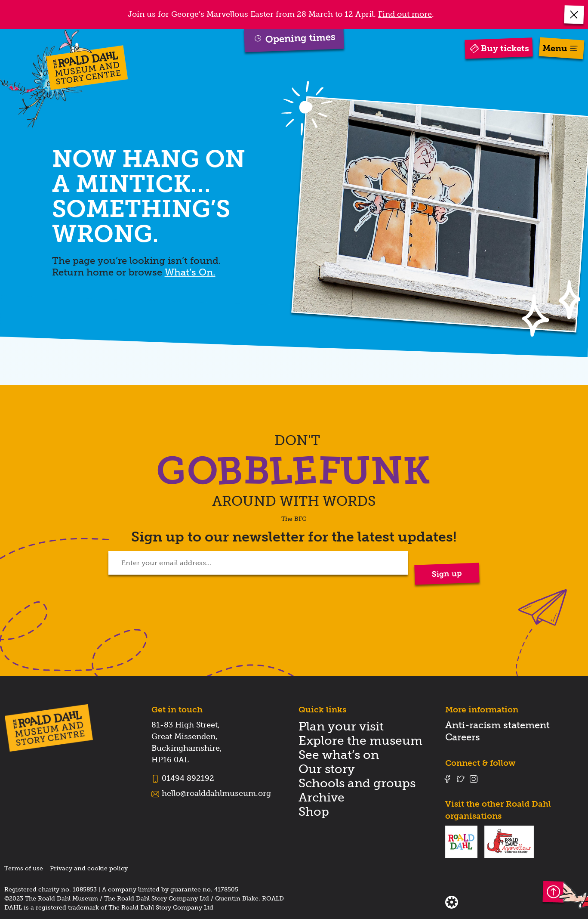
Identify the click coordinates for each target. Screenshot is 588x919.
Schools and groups (357, 783)
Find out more (405, 14)
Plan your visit (341, 726)
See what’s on (339, 755)
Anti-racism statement (497, 725)
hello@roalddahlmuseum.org (216, 793)
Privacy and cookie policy (89, 868)
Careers (463, 737)
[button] (574, 14)
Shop (314, 812)
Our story (327, 769)
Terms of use (24, 868)
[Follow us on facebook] (447, 778)
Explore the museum (360, 741)
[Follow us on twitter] (461, 778)
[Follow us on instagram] (474, 778)
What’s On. (190, 272)
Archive (322, 797)
